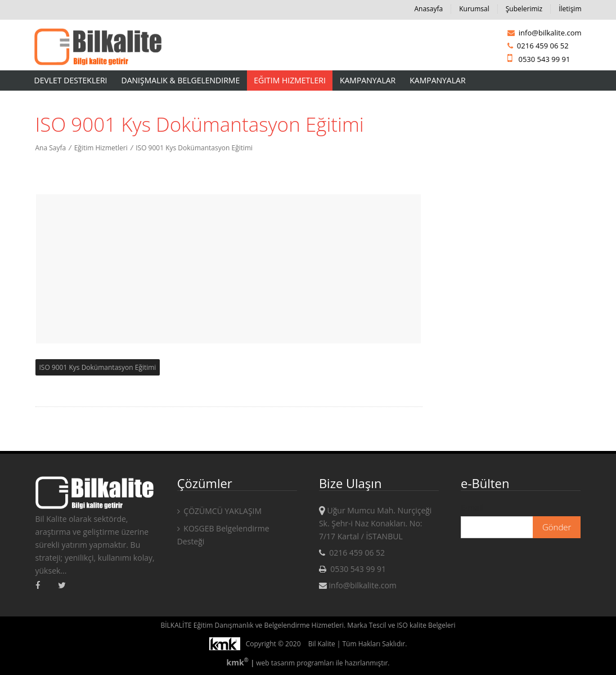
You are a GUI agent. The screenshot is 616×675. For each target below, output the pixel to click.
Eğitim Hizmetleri (290, 80)
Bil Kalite (322, 644)
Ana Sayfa (51, 148)
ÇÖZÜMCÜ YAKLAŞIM (219, 511)
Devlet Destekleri (71, 80)
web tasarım (275, 663)
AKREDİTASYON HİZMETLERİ (86, 100)
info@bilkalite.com (544, 33)
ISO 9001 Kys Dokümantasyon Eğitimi (194, 148)
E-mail (472, 508)
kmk (238, 662)
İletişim (570, 9)
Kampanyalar (368, 80)
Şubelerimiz (524, 9)
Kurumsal (474, 9)
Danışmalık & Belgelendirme (181, 80)
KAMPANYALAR (437, 80)
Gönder (557, 527)
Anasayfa (429, 9)
